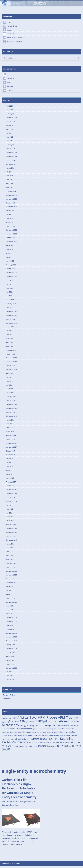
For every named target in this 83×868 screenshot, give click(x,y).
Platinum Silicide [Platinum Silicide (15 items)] (65, 737)
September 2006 (11, 642)
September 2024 (11, 164)
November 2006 (11, 638)
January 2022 (10, 269)
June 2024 (9, 176)
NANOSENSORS (11, 804)
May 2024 (9, 180)
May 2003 (9, 677)
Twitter (9, 83)
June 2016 (9, 510)
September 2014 (11, 584)
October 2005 (10, 654)
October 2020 (10, 320)
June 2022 (9, 250)
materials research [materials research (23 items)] (9, 734)
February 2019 (11, 397)
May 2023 (9, 223)
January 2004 (10, 666)
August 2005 (10, 658)
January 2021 (10, 308)
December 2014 (11, 572)
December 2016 (11, 491)
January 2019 (10, 401)
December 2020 (11, 312)
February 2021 (11, 304)
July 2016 (9, 506)
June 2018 (9, 425)
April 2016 (9, 518)
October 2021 (10, 281)
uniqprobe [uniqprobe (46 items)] (43, 748)
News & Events (12, 26)
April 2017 (9, 475)
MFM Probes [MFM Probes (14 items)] (23, 737)
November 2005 (11, 650)
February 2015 (11, 565)
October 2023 (10, 203)
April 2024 (9, 184)
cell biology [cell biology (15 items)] (31, 727)
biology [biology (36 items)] (23, 727)
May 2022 (9, 254)
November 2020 (11, 316)
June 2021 (9, 289)
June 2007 (9, 627)
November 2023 (11, 199)
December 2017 (11, 444)
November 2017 (11, 448)
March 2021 (10, 300)
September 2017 (11, 456)
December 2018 (11, 405)
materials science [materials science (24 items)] (24, 734)
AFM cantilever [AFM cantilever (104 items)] (27, 719)
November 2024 (11, 157)
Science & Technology (15, 42)
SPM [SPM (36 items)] (31, 744)
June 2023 (9, 219)
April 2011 (9, 615)
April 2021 (9, 297)
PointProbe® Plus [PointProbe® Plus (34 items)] (24, 741)
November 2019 (11, 363)
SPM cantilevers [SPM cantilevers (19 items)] (40, 744)
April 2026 (9, 106)
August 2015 (10, 545)
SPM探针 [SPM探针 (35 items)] (9, 748)
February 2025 (11, 145)
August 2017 (10, 460)
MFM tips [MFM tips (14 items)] (31, 737)
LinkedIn (10, 90)
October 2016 (10, 499)
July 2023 (9, 215)
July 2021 (9, 285)
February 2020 (11, 351)
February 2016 (11, 526)
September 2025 (11, 126)
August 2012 (10, 611)
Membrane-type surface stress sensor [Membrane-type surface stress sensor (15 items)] (44, 734)
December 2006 (11, 635)
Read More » (16, 846)
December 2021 (11, 273)
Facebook (10, 79)
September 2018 (11, 417)
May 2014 (9, 596)
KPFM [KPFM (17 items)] (18, 731)
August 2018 (10, 421)
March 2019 (10, 394)
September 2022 (11, 242)
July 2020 (9, 331)
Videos (9, 30)
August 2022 (10, 246)
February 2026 (11, 114)
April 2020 (9, 343)
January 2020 (10, 355)
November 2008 (11, 619)
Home (9, 22)
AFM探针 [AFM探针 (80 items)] (43, 723)
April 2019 (9, 390)
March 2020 (10, 347)
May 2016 (9, 514)
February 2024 (11, 192)
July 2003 (9, 673)
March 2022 (10, 262)
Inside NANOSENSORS (15, 38)
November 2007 (11, 623)
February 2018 (11, 436)
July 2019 (9, 378)
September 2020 (11, 324)
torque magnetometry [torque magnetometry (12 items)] (31, 748)
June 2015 (9, 549)
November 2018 (11, 409)
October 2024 (10, 161)
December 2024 (11, 153)
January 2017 (10, 487)
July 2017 (9, 464)
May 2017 (9, 471)
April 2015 (9, 557)
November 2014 (11, 576)
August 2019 (10, 374)
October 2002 (10, 681)
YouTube (10, 86)
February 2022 (11, 265)
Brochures (10, 34)
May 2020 (9, 339)
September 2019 (11, 370)
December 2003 (11, 669)
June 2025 (9, 137)
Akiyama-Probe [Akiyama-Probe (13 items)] (54, 723)
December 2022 (11, 230)
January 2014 (10, 600)
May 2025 (9, 141)
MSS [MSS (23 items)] (36, 737)
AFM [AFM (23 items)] (15, 720)
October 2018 (10, 413)
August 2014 (10, 588)
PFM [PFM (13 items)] (58, 737)
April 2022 (9, 258)
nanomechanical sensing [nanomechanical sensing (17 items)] (47, 737)
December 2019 (11, 359)
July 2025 (9, 133)
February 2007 (11, 631)
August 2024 (10, 168)
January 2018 (10, 440)
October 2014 (10, 580)
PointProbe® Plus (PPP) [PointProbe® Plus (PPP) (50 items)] (46, 740)
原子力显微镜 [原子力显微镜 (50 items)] (64, 748)
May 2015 (9, 553)
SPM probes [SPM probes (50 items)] (53, 744)
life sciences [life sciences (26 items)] (26, 730)
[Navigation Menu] (78, 3)
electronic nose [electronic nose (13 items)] (60, 727)
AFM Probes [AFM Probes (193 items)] (48, 719)
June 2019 (9, 382)
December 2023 (11, 196)
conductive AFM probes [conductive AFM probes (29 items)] (45, 727)
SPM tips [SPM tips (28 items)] (64, 744)
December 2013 (11, 603)
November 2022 (11, 234)
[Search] (41, 58)
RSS (9, 75)
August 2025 (10, 129)
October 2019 (10, 366)
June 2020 (9, 335)
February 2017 (11, 483)
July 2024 (9, 172)
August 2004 (10, 662)
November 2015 (11, 533)
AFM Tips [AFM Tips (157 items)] (65, 719)
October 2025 (10, 122)
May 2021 (9, 293)
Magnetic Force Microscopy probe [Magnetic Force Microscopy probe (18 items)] (62, 731)
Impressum (8, 700)
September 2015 (11, 541)
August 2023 (10, 211)
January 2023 (10, 227)
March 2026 (10, 110)
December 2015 (11, 530)
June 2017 (9, 467)
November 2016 (11, 495)
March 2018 (10, 433)
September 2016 (11, 502)
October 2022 (10, 238)
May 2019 (9, 386)
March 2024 (10, 188)
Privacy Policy (9, 697)
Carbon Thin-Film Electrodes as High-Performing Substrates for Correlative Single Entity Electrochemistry (19, 790)
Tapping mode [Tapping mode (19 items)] (19, 748)
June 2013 (9, 607)
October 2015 (10, 537)
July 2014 (9, 592)
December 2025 (11, 118)
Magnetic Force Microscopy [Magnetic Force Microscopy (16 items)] (40, 731)
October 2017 (10, 452)
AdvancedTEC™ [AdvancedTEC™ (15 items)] (7, 720)
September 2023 (11, 207)
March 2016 (10, 522)
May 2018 (9, 429)
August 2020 (10, 328)
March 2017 (10, 479)
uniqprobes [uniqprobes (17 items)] (52, 748)
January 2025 (10, 149)
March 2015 (10, 561)
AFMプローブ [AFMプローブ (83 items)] (28, 723)
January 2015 (10, 569)
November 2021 (11, 277)
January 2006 (10, 646)
